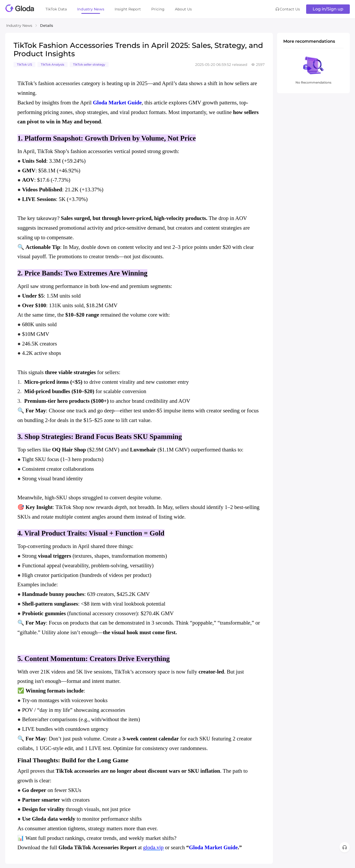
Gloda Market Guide (117, 103)
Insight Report (128, 9)
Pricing (158, 9)
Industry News (91, 9)
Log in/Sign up (328, 9)
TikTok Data (56, 9)
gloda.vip (153, 847)
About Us (183, 9)
